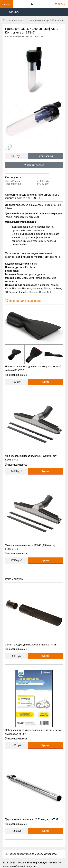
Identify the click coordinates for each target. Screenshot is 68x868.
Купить (46, 382)
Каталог (6, 4)
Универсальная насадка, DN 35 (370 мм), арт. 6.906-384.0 (31, 458)
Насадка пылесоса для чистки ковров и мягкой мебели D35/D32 (33, 369)
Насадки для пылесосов (23, 301)
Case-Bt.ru (26, 863)
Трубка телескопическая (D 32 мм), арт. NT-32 (32, 819)
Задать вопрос (34, 165)
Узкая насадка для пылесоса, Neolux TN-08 (31, 645)
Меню (12, 12)
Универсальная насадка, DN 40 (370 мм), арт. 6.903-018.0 (31, 547)
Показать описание (16, 375)
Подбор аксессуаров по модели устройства (31, 854)
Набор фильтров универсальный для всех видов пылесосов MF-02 (34, 732)
